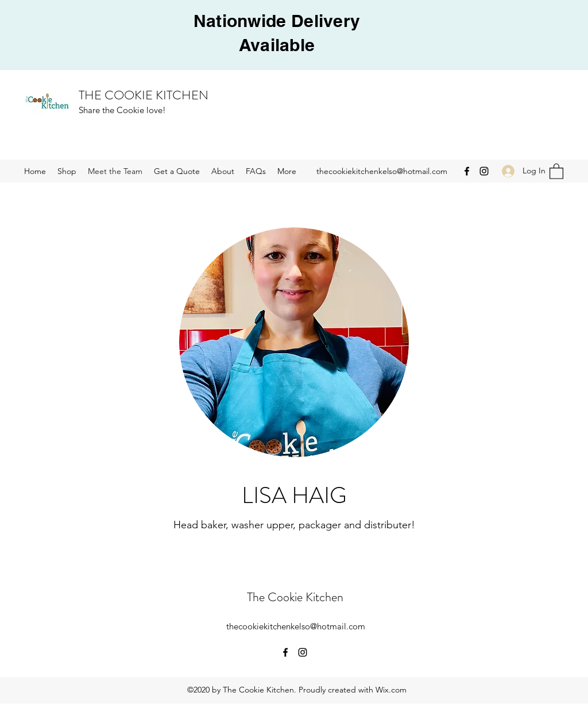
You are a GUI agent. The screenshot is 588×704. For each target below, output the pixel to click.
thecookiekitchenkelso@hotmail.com (382, 171)
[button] (556, 171)
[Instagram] (484, 171)
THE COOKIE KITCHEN (144, 95)
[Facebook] (467, 171)
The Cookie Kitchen (295, 597)
